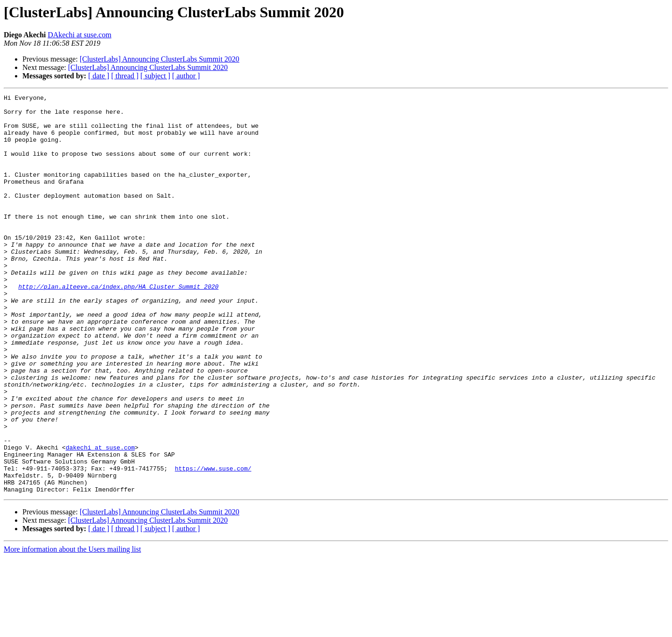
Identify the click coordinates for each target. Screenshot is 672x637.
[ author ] (186, 76)
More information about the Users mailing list (72, 629)
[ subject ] (155, 76)
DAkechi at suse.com (79, 35)
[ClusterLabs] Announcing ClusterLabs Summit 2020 (160, 59)
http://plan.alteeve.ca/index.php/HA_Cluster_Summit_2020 (118, 325)
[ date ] (99, 76)
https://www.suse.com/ (213, 544)
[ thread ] (125, 76)
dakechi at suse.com (100, 519)
